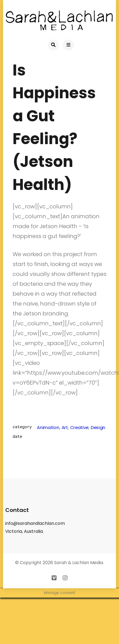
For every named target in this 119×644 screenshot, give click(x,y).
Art (65, 428)
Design (98, 428)
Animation (48, 428)
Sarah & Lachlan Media (79, 563)
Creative (79, 428)
